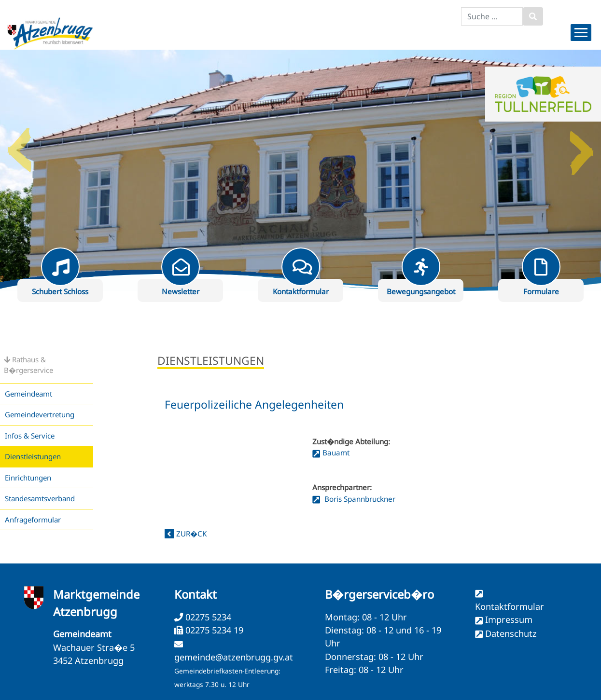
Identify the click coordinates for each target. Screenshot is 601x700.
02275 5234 (207, 617)
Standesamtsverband (40, 498)
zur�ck (191, 534)
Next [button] (582, 146)
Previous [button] (19, 146)
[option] (300, 170)
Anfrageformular (33, 520)
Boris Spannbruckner (359, 499)
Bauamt (336, 453)
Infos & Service (30, 436)
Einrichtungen (28, 478)
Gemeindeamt (28, 394)
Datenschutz (511, 633)
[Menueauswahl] (581, 33)
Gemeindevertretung (40, 414)
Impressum (509, 619)
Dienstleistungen (33, 456)
